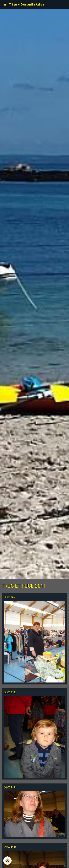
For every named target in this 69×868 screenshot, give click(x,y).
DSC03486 (10, 847)
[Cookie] (7, 861)
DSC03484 (10, 787)
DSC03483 (10, 692)
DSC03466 (10, 597)
